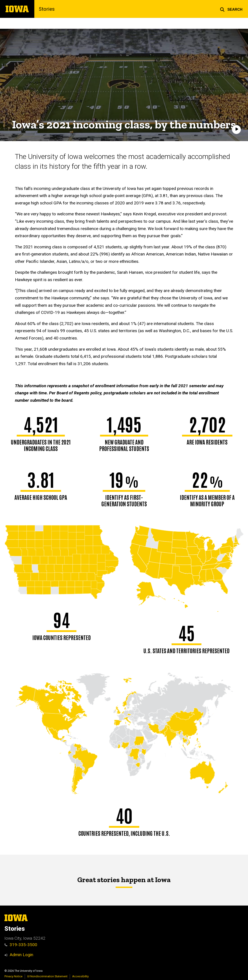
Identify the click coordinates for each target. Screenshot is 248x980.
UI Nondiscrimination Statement (47, 976)
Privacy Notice (13, 976)
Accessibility (80, 976)
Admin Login (21, 955)
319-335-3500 (21, 945)
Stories (47, 9)
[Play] (236, 130)
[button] (231, 9)
